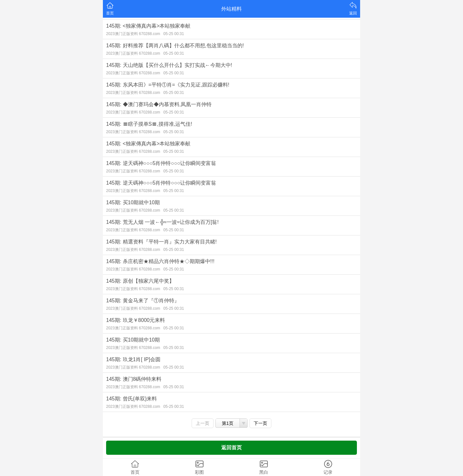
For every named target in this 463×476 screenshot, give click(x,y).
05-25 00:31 (174, 34)
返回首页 (232, 448)
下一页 (260, 423)
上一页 (203, 423)
